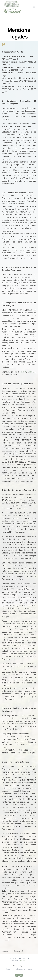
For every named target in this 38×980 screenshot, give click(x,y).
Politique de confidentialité (15, 969)
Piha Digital (23, 960)
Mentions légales (19, 966)
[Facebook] (17, 975)
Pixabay (23, 372)
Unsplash (32, 372)
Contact (29, 969)
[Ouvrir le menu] (34, 7)
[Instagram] (21, 975)
